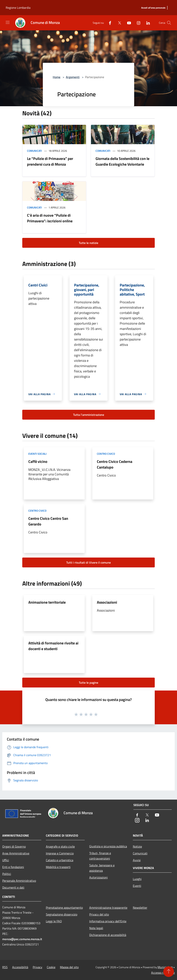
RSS (5, 967)
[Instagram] (137, 23)
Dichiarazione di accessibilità (108, 935)
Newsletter (140, 908)
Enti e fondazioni (13, 867)
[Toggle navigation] (8, 22)
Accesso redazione (163, 973)
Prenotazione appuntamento (64, 908)
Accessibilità (20, 967)
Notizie (137, 846)
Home (57, 77)
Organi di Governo (14, 846)
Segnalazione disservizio (62, 914)
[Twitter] (118, 23)
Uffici (6, 860)
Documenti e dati (13, 887)
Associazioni (107, 602)
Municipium (165, 967)
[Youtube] (128, 23)
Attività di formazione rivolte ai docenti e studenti (53, 646)
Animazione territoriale (47, 602)
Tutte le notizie (88, 243)
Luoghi (137, 879)
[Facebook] (108, 23)
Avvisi (137, 860)
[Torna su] (169, 972)
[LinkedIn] (147, 23)
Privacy (37, 967)
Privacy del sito (99, 914)
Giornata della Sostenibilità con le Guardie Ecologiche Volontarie (122, 161)
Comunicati (34, 151)
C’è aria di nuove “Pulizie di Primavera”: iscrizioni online (50, 218)
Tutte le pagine (88, 683)
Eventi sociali (37, 454)
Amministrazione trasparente (108, 908)
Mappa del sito (69, 967)
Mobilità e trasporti (58, 867)
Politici (7, 874)
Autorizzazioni (98, 877)
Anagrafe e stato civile (60, 846)
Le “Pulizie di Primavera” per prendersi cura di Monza (50, 161)
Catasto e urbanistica (60, 860)
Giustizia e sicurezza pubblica (108, 846)
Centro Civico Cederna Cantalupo (115, 464)
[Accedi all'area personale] (153, 8)
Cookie (51, 967)
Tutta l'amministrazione (89, 415)
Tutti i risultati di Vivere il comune (88, 562)
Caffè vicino (38, 461)
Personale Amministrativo (19, 881)
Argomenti (73, 77)
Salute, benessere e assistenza (102, 868)
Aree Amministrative (16, 853)
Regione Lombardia (18, 8)
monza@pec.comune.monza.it (22, 939)
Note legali (96, 928)
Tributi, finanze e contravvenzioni (100, 856)
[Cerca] (169, 23)
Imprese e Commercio (60, 853)
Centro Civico (106, 454)
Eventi (137, 886)
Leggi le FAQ (54, 921)
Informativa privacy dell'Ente (108, 921)
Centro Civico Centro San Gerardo (48, 521)
